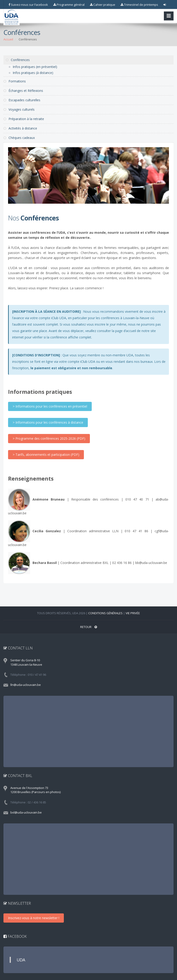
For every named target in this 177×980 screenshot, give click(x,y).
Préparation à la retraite (24, 119)
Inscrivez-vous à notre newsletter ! (34, 918)
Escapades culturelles (22, 100)
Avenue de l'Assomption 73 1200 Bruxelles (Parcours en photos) (35, 790)
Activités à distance (20, 128)
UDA (21, 960)
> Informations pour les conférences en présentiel (50, 406)
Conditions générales (105, 613)
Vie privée (133, 613)
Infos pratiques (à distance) (33, 73)
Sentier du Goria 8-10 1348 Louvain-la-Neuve (26, 662)
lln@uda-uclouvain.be (26, 685)
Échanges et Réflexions (23, 91)
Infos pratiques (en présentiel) (35, 67)
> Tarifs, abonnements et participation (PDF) (46, 455)
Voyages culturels (19, 109)
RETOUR (89, 627)
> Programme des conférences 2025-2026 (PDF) (49, 438)
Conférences (18, 60)
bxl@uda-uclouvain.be (26, 812)
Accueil (8, 39)
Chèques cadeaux (19, 138)
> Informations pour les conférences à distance (48, 422)
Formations (15, 81)
